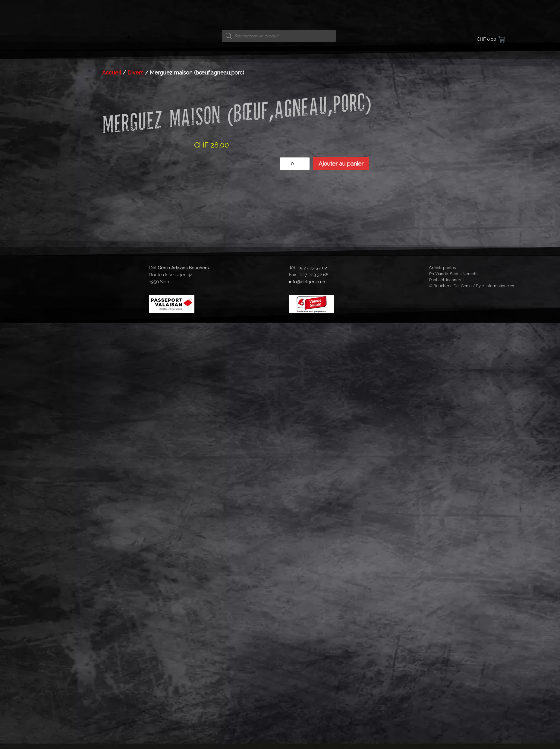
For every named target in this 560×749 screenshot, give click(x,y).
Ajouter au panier (341, 163)
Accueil (112, 73)
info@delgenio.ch (307, 282)
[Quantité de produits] (295, 164)
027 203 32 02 (313, 268)
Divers (135, 73)
